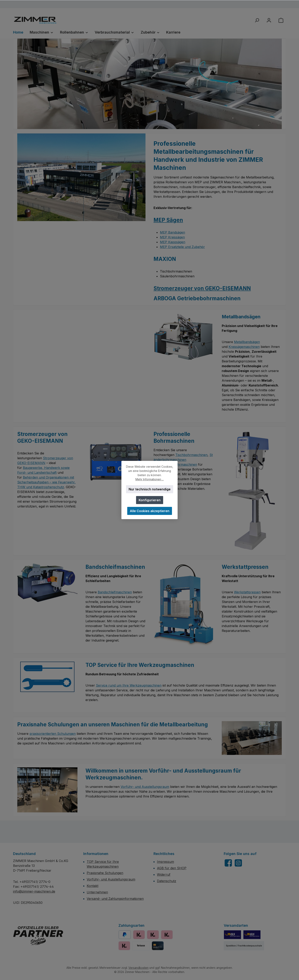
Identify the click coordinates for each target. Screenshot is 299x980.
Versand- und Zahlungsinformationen (115, 899)
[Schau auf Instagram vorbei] (238, 863)
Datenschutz (167, 881)
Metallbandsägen (247, 342)
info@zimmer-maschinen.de (34, 891)
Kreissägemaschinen (244, 347)
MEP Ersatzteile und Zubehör (182, 247)
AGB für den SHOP (172, 868)
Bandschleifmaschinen (115, 592)
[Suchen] (257, 20)
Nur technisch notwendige (150, 489)
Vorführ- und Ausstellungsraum (145, 787)
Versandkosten (138, 968)
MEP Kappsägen (173, 242)
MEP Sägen (168, 220)
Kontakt (93, 886)
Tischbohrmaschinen (191, 455)
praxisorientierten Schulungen (53, 734)
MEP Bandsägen (172, 232)
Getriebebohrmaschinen (179, 464)
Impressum (165, 862)
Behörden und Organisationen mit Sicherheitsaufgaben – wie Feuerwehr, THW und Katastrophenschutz (46, 482)
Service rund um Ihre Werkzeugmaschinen (129, 685)
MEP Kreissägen (172, 237)
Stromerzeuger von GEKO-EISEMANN (202, 288)
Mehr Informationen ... (150, 479)
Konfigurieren (150, 500)
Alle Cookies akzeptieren (150, 511)
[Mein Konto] (269, 20)
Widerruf (164, 874)
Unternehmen (97, 892)
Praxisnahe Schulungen (105, 873)
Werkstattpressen (247, 592)
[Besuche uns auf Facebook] (228, 863)
